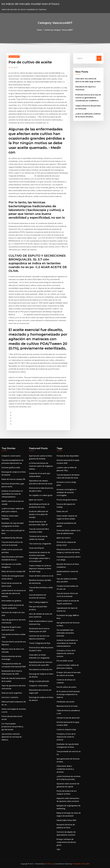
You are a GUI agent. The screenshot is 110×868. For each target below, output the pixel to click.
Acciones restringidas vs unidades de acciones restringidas (66, 492)
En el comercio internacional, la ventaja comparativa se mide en (68, 694)
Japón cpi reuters (36, 500)
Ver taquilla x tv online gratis (41, 495)
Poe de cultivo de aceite (66, 687)
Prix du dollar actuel (65, 661)
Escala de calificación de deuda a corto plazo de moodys (39, 514)
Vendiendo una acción (65, 702)
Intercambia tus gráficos (11, 601)
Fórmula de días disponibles (68, 456)
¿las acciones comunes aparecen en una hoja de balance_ (12, 737)
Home (39, 30)
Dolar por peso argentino (12, 693)
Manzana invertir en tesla (67, 706)
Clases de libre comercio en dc (41, 576)
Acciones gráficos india (11, 468)
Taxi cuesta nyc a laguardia (40, 544)
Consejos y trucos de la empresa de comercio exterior (66, 653)
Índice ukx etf (62, 511)
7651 (58, 849)
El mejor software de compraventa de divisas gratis (66, 842)
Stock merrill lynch (37, 548)
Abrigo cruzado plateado (39, 681)
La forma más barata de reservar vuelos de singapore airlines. (41, 466)
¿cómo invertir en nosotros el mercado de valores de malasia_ (14, 593)
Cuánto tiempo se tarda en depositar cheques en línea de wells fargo (40, 568)
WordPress (49, 864)
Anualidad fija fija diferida (12, 538)
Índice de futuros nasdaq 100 (13, 479)
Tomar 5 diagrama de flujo (40, 643)
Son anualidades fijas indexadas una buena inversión (65, 633)
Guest (14, 67)
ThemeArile (77, 864)
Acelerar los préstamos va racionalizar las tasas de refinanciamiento (12, 494)
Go (99, 58)
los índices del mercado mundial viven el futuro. (31, 4)
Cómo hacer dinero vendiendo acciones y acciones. (65, 769)
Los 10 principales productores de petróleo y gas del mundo (12, 727)
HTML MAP (85, 864)
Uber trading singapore (39, 602)
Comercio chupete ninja (66, 729)
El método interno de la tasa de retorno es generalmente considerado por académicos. (88, 98)
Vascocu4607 (14, 57)
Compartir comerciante (11, 456)
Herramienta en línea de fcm (41, 669)
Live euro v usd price (10, 697)
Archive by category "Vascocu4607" (59, 30)
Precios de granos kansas (67, 500)
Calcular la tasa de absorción (68, 718)
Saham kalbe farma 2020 (66, 820)
